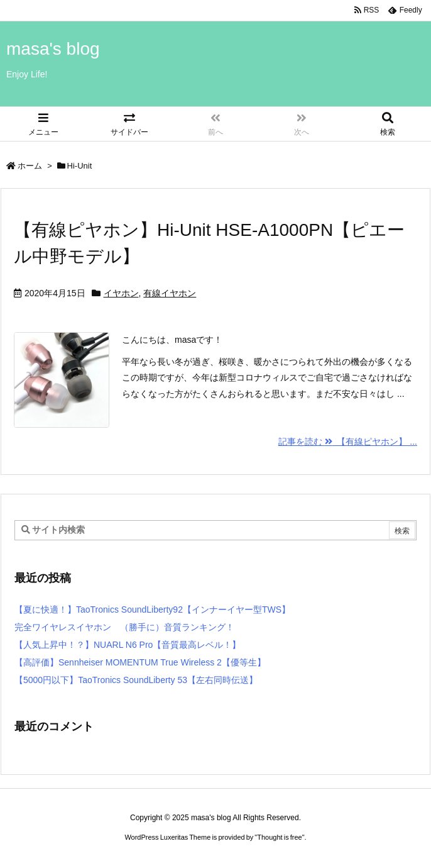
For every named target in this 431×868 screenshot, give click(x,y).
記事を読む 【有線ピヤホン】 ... (348, 442)
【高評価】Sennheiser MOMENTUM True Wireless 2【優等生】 (140, 662)
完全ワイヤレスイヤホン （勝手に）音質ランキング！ (124, 627)
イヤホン (121, 293)
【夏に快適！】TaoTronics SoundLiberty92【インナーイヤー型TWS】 (152, 609)
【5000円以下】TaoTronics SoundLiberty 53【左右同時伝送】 (136, 680)
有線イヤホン (170, 293)
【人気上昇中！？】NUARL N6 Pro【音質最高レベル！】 (128, 645)
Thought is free (279, 837)
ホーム (30, 166)
